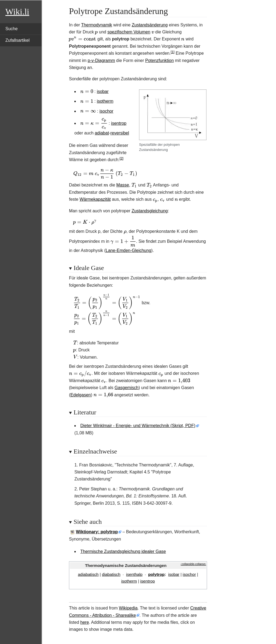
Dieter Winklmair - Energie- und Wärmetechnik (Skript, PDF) (138, 426)
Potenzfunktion (160, 60)
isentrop (119, 123)
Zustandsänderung (150, 25)
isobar (103, 91)
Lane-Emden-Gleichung (128, 250)
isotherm (105, 101)
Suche (11, 29)
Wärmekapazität (95, 199)
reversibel (120, 133)
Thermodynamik (97, 25)
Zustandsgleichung (150, 211)
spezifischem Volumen (129, 32)
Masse (123, 185)
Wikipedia (128, 608)
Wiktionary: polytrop (97, 532)
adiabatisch (88, 574)
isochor (106, 111)
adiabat (102, 133)
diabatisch (111, 574)
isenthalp (134, 574)
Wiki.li (17, 12)
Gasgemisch (127, 388)
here (85, 622)
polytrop (156, 574)
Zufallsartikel (18, 40)
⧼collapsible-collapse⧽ (193, 564)
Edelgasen (81, 395)
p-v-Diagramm (101, 60)
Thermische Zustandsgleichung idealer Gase (123, 551)
